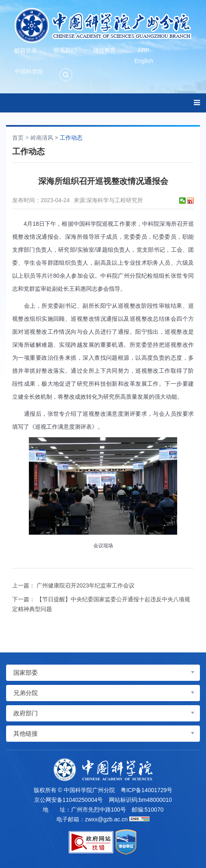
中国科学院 (29, 71)
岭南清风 (42, 138)
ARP (144, 50)
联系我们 (65, 50)
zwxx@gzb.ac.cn (106, 819)
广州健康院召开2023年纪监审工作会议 (86, 585)
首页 (18, 138)
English (144, 61)
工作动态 (71, 138)
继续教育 (104, 50)
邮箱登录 (26, 50)
